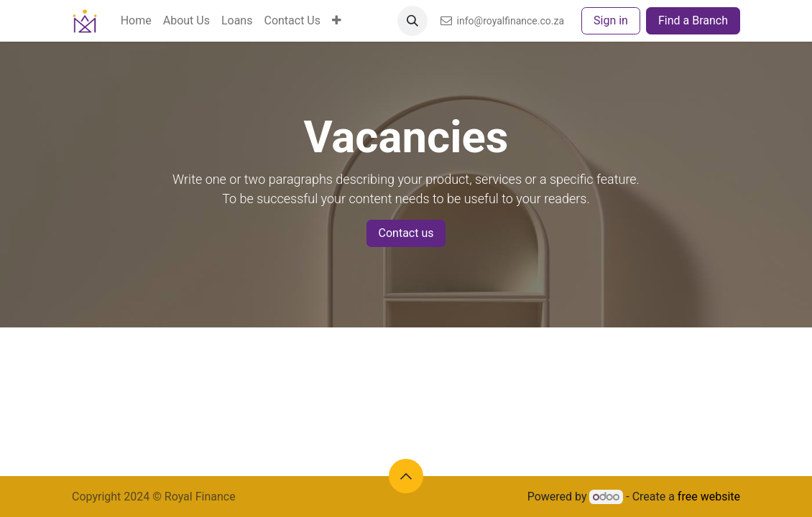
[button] (412, 21)
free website (709, 497)
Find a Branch (693, 20)
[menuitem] (136, 21)
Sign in (611, 20)
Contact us (406, 233)
